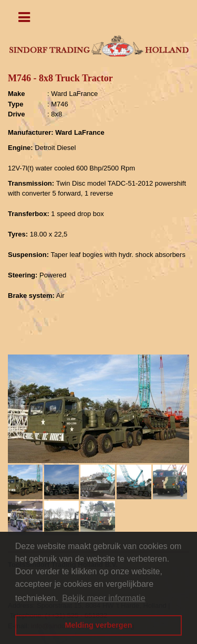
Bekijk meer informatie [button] (103, 598)
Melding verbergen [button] (99, 625)
